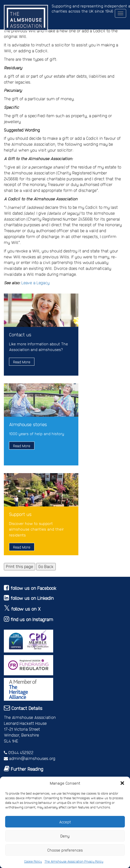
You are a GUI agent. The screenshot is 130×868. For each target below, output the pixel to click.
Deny (65, 836)
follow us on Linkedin (32, 598)
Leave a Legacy (35, 283)
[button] (122, 783)
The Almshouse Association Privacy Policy (74, 861)
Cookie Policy (33, 861)
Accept (65, 822)
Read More (22, 362)
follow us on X (26, 609)
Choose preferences (65, 850)
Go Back (46, 566)
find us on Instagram (32, 619)
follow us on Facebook (34, 588)
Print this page (20, 566)
